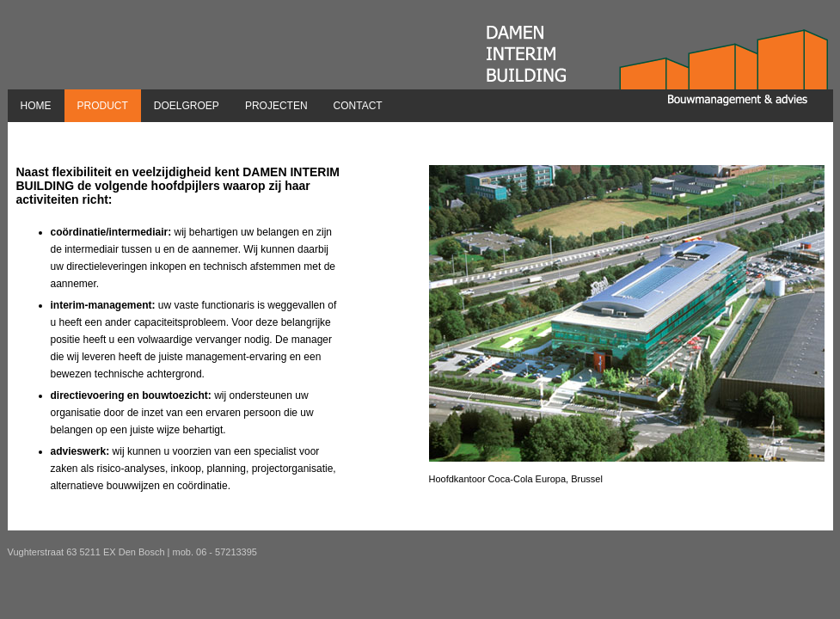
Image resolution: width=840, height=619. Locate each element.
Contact (358, 106)
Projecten (276, 106)
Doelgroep (187, 106)
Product (103, 106)
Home (36, 106)
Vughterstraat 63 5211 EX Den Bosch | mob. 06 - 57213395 (132, 552)
